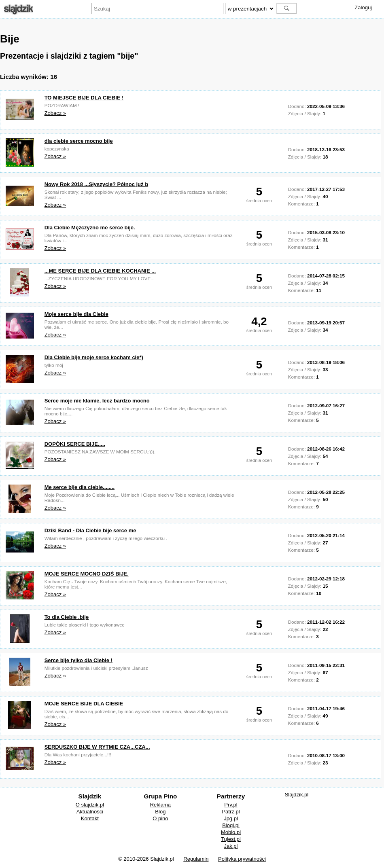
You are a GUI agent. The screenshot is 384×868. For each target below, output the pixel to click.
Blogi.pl (231, 825)
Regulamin (196, 859)
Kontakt (90, 818)
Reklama (160, 805)
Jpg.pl (231, 818)
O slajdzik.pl (90, 805)
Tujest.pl (231, 839)
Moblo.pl (231, 832)
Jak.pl (231, 846)
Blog (160, 812)
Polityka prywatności (242, 859)
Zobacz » (55, 113)
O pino (160, 818)
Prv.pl (231, 805)
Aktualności (90, 812)
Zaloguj (363, 7)
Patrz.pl (231, 812)
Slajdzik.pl (297, 795)
